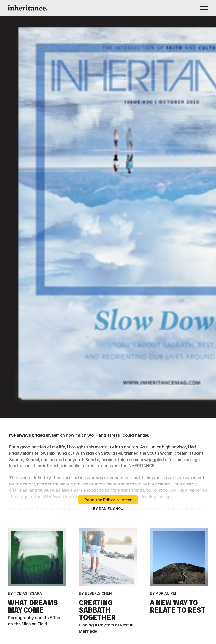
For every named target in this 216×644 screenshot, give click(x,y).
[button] (204, 8)
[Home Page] (28, 8)
